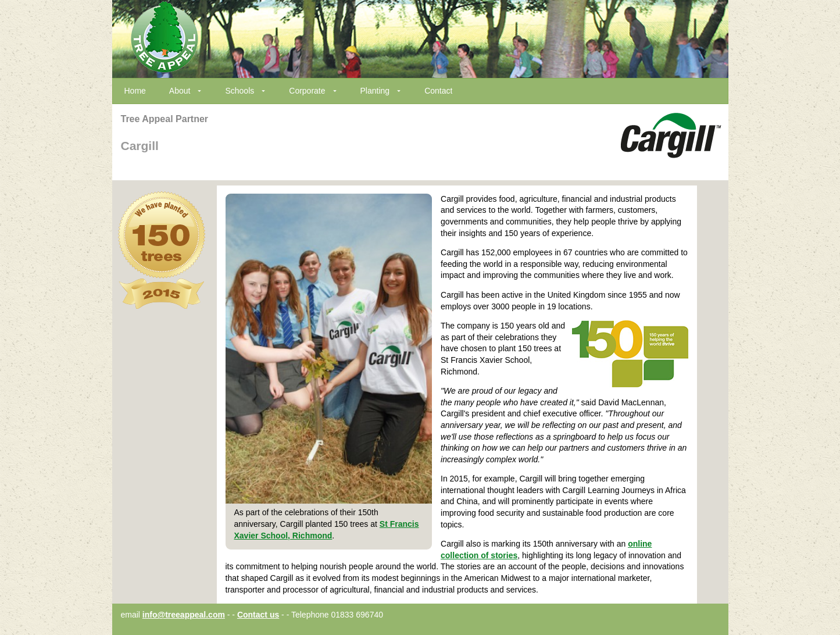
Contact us (258, 615)
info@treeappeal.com (184, 615)
